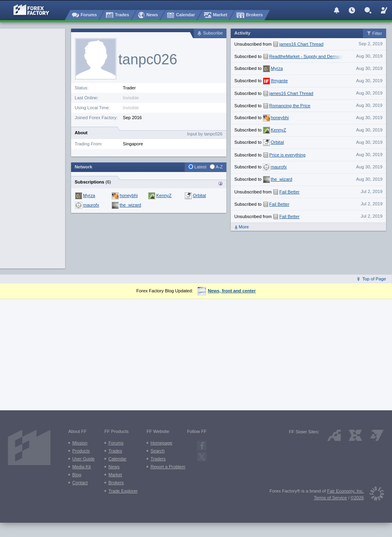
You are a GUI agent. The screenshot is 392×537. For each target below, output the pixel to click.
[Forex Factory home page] (27, 10)
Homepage (161, 443)
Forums (116, 443)
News (114, 467)
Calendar (117, 459)
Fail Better (289, 192)
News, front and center (227, 291)
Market (115, 475)
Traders (158, 459)
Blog (77, 475)
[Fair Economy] (374, 495)
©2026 (357, 498)
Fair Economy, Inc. (346, 491)
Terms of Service (330, 498)
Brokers (116, 483)
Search (157, 451)
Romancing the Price (290, 106)
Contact (80, 483)
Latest (200, 167)
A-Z (219, 167)
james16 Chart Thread (301, 44)
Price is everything (287, 155)
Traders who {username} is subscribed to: (220, 184)
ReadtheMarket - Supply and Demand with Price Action (323, 56)
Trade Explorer (123, 491)
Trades (115, 451)
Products (81, 451)
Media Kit (82, 467)
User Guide (84, 459)
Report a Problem (168, 467)
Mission (80, 443)
